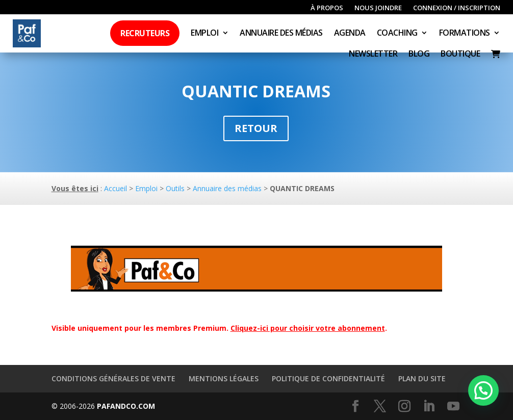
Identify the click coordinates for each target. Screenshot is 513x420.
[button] (483, 390)
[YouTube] (453, 406)
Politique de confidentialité (328, 378)
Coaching (397, 34)
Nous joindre (378, 8)
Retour (256, 128)
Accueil (116, 188)
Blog (419, 55)
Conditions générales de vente (113, 378)
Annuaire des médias (281, 34)
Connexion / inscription (457, 8)
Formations (465, 34)
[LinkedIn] (429, 406)
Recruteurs (145, 33)
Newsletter (373, 55)
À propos (327, 8)
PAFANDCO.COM (126, 406)
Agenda (350, 34)
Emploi (204, 34)
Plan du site (422, 378)
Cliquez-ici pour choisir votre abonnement (308, 328)
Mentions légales (224, 378)
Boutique (460, 55)
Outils (175, 188)
